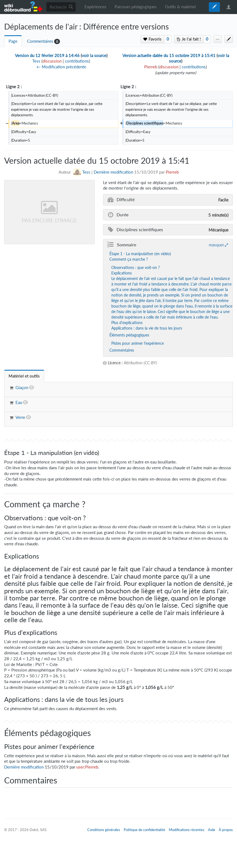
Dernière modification (113, 172)
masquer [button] (216, 245)
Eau (19, 402)
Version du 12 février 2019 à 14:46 (47, 56)
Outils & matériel (180, 7)
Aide (212, 830)
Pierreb (172, 172)
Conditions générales (104, 830)
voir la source (94, 56)
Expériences (95, 7)
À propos (226, 830)
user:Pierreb (87, 767)
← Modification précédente (61, 67)
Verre (20, 417)
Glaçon (22, 388)
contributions (77, 61)
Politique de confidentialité (144, 830)
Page (13, 41)
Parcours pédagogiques (136, 7)
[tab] (24, 376)
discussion (52, 61)
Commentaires (40, 41)
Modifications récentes (187, 830)
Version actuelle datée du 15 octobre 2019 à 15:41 (169, 56)
